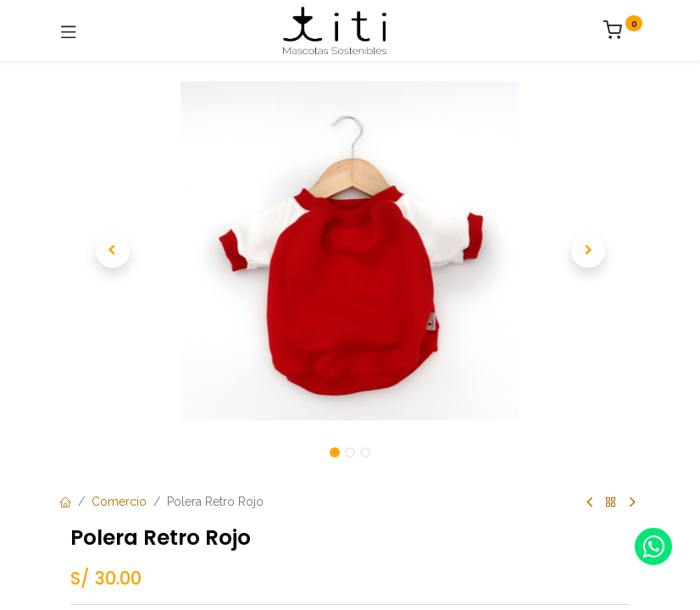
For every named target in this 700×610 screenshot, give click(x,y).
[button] (112, 251)
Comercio (119, 502)
